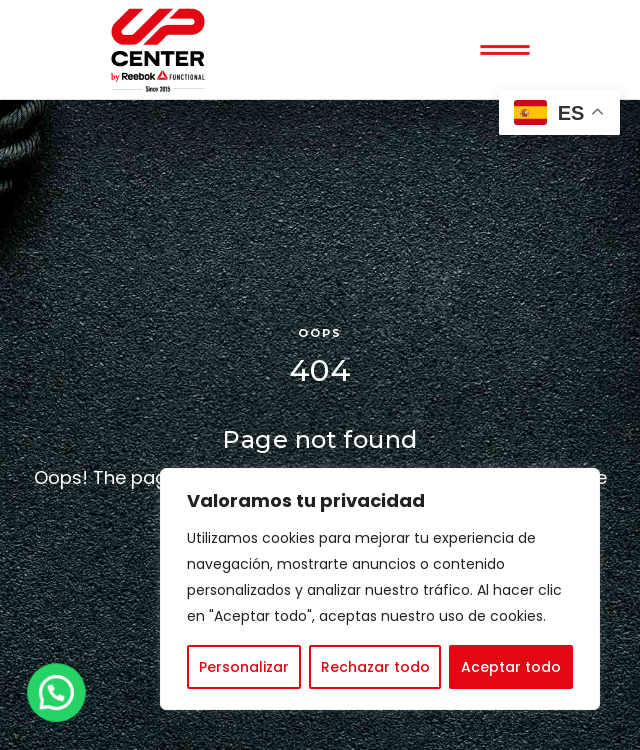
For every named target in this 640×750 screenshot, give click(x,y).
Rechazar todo (375, 667)
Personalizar (244, 667)
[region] (380, 589)
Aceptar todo (511, 667)
